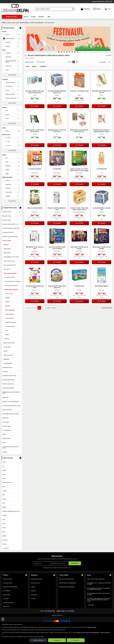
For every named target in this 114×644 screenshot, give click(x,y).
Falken (4, 520)
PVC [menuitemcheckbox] (13, 123)
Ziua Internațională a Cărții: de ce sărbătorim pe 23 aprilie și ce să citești (99, 602)
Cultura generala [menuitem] (9, 327)
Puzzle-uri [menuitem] (7, 352)
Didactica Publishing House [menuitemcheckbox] (13, 74)
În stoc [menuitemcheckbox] (13, 47)
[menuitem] (12, 17)
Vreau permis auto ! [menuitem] (7, 380)
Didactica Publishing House (79, 225)
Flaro (4, 536)
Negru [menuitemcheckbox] (13, 186)
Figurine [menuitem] (5, 364)
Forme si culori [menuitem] (9, 306)
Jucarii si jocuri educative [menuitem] (11, 302)
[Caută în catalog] (73, 9)
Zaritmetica (57, 225)
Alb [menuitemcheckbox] (13, 171)
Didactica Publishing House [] (11, 524)
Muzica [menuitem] (4, 447)
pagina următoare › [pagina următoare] (51, 321)
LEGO (4, 475)
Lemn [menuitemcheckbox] (13, 131)
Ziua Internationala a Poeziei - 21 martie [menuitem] (11, 460)
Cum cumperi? (7, 604)
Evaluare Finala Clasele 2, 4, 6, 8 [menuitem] (11, 237)
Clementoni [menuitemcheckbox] (13, 70)
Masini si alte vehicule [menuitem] (9, 356)
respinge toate (57, 640)
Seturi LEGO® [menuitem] (7, 266)
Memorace (35, 225)
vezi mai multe (12, 88)
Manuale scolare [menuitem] (7, 229)
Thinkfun (79, 303)
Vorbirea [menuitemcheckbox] (13, 193)
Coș (108, 9)
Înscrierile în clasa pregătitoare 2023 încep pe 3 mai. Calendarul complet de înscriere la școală (99, 613)
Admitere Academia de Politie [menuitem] (10, 249)
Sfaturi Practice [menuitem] (6, 451)
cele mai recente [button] (41, 75)
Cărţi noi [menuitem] (26, 17)
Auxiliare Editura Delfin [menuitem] (8, 393)
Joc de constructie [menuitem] (10, 339)
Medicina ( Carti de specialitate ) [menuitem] (11, 414)
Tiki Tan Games (35, 186)
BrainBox (57, 108)
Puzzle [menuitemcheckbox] (13, 103)
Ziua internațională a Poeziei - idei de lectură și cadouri (99, 607)
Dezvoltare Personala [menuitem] (8, 245)
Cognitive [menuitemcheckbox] (13, 209)
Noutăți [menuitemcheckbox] (13, 59)
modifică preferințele (38, 640)
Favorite (97, 9)
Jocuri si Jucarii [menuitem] (7, 253)
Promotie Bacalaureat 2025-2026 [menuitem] (11, 241)
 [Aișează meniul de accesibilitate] (3, 619)
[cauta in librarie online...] (52, 9)
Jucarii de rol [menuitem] (7, 282)
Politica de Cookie (8, 596)
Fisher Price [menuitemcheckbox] (13, 79)
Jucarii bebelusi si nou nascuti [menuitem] (11, 270)
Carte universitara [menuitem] (7, 423)
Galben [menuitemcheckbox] (13, 183)
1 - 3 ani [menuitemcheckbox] (13, 154)
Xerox (4, 487)
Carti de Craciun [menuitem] (7, 439)
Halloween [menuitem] (6, 257)
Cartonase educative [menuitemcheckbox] (13, 111)
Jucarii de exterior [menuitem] (8, 376)
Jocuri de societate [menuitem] (9, 290)
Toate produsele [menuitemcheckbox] (13, 51)
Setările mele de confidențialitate (68, 596)
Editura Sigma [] (8, 495)
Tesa (4, 516)
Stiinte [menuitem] (4, 455)
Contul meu (86, 9)
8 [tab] (77, 65)
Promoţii (33, 604)
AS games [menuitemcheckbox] (13, 66)
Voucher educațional (8, 615)
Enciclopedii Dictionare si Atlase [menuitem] (11, 427)
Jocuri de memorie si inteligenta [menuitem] (13, 294)
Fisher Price (57, 303)
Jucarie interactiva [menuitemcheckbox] (13, 95)
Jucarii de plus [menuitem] (7, 261)
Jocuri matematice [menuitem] (10, 323)
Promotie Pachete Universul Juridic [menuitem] (11, 418)
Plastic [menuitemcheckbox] (13, 127)
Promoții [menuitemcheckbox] (13, 55)
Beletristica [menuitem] (5, 431)
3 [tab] (64, 65)
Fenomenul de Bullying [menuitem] (8, 401)
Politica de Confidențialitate (10, 600)
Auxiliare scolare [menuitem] (7, 233)
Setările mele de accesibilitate (67, 600)
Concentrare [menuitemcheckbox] (13, 205)
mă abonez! (75, 576)
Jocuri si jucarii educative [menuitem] (10, 286)
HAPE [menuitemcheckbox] (13, 83)
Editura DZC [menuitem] (6, 410)
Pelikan (4, 549)
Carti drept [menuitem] (5, 384)
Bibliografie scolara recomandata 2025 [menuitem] (11, 405)
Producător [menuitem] (43, 79)
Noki (4, 545)
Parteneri (33, 611)
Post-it (4, 541)
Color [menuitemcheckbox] (13, 175)
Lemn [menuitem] (7, 343)
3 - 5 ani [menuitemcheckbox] (13, 158)
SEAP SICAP (6, 619)
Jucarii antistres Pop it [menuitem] (9, 274)
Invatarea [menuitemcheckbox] (13, 201)
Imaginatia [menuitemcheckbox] (13, 197)
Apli (3, 508)
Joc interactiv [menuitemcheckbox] (13, 99)
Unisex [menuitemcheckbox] (13, 144)
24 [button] (109, 75)
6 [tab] (72, 65)
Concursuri (6, 611)
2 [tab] (61, 65)
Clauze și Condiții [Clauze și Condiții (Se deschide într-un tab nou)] (105, 632)
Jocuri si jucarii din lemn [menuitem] (10, 278)
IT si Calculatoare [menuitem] (7, 443)
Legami (79, 108)
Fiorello (102, 108)
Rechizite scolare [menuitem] (7, 225)
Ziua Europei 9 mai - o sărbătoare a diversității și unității (99, 596)
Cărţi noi (33, 600)
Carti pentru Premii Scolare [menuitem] (9, 389)
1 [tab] (59, 65)
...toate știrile (91, 618)
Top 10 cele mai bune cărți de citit (96, 592)
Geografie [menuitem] (8, 319)
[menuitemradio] (74, 75)
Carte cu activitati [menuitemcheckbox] (13, 107)
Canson (4, 512)
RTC (57, 147)
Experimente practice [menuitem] (11, 335)
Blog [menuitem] (49, 17)
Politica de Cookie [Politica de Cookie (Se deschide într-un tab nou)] (92, 627)
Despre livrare (7, 608)
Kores (4, 499)
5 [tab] (69, 65)
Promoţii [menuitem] (33, 17)
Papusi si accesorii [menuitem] (8, 368)
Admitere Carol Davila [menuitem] (8, 397)
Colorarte (35, 147)
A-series (5, 504)
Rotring (4, 557)
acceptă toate (76, 640)
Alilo (102, 186)
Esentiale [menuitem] (5, 465)
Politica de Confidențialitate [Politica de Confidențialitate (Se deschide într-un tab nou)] (93, 632)
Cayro (35, 108)
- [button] (20, 41)
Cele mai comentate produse (67, 592)
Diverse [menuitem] (7, 347)
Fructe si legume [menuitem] (9, 331)
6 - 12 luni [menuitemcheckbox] (13, 150)
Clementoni (35, 303)
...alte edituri (6, 561)
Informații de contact (36, 592)
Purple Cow (102, 303)
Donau (4, 491)
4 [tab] (67, 65)
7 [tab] (75, 65)
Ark (79, 147)
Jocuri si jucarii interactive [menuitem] (11, 298)
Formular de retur (36, 596)
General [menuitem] (34, 79)
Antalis (4, 483)
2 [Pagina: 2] (43, 321)
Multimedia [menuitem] (6, 372)
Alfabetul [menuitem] (7, 310)
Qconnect (5, 553)
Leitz (4, 532)
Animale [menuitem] (7, 315)
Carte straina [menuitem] (6, 435)
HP (3, 479)
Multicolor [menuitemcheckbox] (13, 179)
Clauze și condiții (7, 592)
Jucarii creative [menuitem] (7, 360)
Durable (4, 528)
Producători (34, 608)
